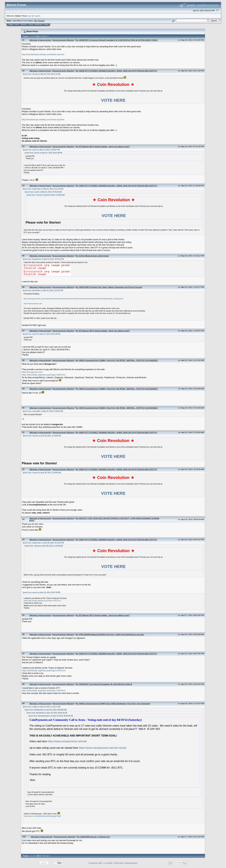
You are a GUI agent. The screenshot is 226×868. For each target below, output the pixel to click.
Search (24, 25)
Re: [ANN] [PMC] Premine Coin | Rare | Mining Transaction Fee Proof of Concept (109, 287)
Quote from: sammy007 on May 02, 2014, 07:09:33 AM (43, 411)
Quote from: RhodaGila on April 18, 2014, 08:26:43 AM (47, 713)
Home (11, 25)
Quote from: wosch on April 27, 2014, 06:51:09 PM (43, 153)
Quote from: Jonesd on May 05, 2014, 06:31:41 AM (41, 74)
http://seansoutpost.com (33, 304)
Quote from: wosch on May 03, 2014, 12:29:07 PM (41, 150)
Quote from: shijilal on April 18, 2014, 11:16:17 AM (41, 707)
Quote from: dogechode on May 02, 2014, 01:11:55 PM (43, 189)
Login (31, 25)
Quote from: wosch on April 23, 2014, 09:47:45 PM (41, 592)
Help (17, 25)
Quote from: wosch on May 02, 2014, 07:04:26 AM (43, 192)
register (37, 16)
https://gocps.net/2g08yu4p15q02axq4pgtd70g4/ (42, 816)
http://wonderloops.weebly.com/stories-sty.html (43, 54)
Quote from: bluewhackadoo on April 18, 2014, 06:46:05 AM (51, 716)
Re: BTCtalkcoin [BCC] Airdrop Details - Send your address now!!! (103, 146)
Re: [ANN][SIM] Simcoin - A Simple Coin (94, 837)
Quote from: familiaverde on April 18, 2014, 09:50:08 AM (45, 710)
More (46, 25)
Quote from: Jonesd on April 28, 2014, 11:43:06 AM (45, 195)
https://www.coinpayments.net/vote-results (103, 748)
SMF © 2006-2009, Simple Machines (123, 863)
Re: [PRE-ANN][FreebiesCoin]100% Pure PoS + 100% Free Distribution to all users (110, 634)
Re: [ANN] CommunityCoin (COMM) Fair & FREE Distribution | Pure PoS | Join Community (113, 703)
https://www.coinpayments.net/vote (67, 741)
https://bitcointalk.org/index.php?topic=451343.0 (44, 690)
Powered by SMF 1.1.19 (98, 863)
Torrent (41, 21)
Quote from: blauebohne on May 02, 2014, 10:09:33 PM (43, 259)
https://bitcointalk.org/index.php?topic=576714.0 (42, 601)
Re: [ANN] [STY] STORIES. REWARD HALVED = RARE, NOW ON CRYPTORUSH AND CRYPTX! (116, 71)
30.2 (36, 21)
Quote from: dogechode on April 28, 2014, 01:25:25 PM (43, 543)
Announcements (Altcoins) (63, 40)
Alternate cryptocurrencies (40, 40)
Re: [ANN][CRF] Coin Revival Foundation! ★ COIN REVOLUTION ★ (104, 684)
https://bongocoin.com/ (32, 372)
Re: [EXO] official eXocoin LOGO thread (92, 256)
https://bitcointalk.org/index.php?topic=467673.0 (44, 375)
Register (39, 25)
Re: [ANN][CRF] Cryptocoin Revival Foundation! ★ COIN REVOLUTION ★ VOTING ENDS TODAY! (117, 40)
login (30, 16)
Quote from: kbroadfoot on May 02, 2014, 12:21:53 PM (43, 290)
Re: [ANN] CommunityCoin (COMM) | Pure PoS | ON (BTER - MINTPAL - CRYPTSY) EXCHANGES (117, 360)
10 (46, 36)
